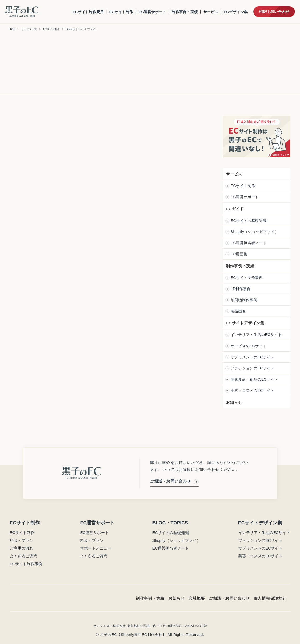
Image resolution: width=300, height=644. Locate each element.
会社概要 (197, 598)
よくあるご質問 (24, 556)
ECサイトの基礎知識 (249, 221)
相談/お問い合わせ (274, 12)
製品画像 (239, 311)
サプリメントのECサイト (253, 357)
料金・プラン (22, 540)
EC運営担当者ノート (249, 243)
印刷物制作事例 (245, 300)
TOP (12, 29)
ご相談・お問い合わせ (174, 481)
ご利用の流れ (22, 548)
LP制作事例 (241, 289)
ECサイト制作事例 (248, 278)
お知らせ (235, 402)
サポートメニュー (96, 548)
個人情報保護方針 (270, 598)
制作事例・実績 (185, 12)
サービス (211, 12)
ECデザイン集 (236, 12)
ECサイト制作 (121, 12)
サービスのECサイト (249, 346)
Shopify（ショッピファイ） (255, 232)
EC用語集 (240, 254)
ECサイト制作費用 (88, 12)
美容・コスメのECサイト (253, 390)
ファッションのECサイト (253, 368)
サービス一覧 (29, 29)
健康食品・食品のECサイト (255, 379)
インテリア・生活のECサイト (257, 335)
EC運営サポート (152, 12)
